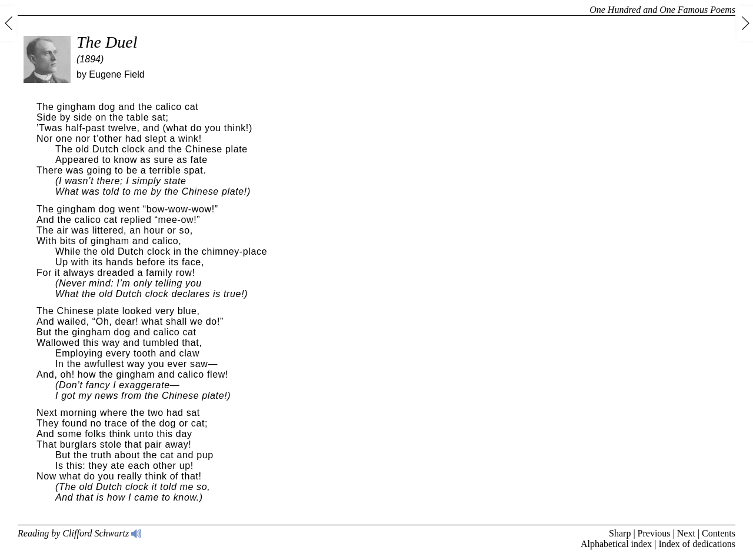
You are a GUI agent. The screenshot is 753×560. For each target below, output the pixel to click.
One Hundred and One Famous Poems (662, 10)
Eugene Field (116, 74)
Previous (654, 533)
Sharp (620, 533)
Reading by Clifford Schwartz (80, 533)
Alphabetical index (616, 544)
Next (686, 533)
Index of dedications (697, 544)
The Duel (107, 42)
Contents (719, 533)
